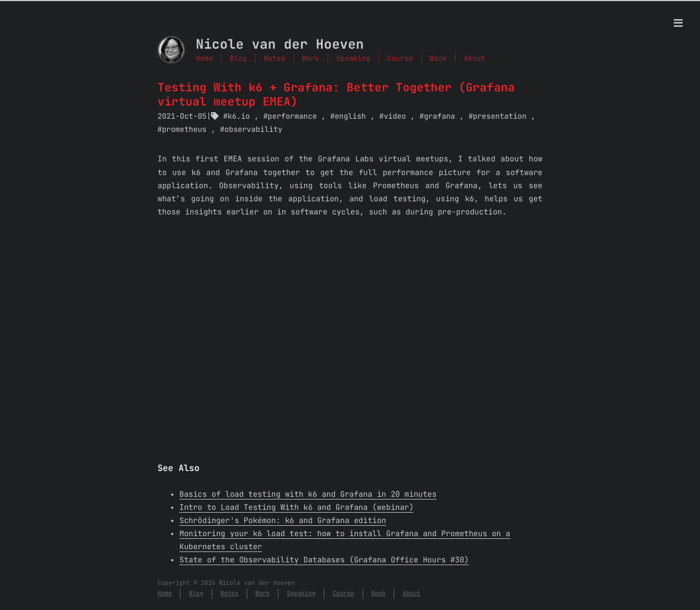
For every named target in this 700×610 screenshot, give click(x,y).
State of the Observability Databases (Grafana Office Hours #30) (324, 560)
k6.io (239, 117)
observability (253, 130)
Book (378, 594)
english (350, 117)
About (412, 594)
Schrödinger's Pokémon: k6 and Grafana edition (283, 521)
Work (311, 58)
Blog (238, 58)
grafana (439, 117)
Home (204, 58)
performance (293, 117)
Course (343, 594)
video (395, 117)
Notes (274, 58)
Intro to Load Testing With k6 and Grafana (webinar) (296, 508)
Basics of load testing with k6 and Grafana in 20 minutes (308, 495)
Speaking (353, 58)
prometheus (184, 130)
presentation (500, 117)
